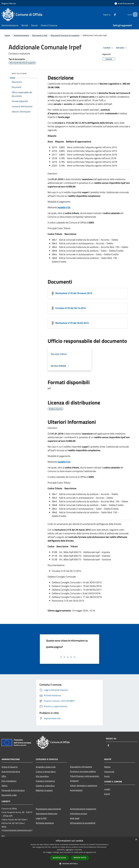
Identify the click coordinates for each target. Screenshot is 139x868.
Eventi (107, 794)
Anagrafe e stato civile (46, 767)
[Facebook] (111, 14)
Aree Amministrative (11, 772)
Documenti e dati (40, 35)
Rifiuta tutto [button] (80, 858)
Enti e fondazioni (9, 781)
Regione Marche (9, 3)
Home (7, 35)
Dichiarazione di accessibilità (83, 823)
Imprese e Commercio (45, 781)
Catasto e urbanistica (45, 786)
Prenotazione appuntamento (48, 809)
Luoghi (107, 789)
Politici (5, 786)
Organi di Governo (10, 767)
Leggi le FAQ (41, 818)
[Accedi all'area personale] (124, 3)
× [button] (136, 840)
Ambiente (74, 781)
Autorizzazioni (76, 790)
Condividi (109, 48)
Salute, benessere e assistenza (84, 785)
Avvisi (107, 776)
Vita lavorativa (42, 776)
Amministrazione (21, 35)
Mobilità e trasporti (44, 790)
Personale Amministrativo (13, 790)
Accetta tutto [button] (59, 858)
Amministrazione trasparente (83, 809)
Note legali (75, 818)
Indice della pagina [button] (19, 73)
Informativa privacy (79, 813)
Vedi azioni (122, 48)
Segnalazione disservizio (47, 813)
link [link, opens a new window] (95, 852)
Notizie (107, 767)
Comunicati (109, 772)
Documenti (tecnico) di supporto (65, 35)
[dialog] (69, 852)
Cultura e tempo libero (46, 772)
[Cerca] (134, 14)
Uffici (4, 776)
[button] (69, 864)
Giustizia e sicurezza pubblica (83, 771)
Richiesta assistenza (45, 823)
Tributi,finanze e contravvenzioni (85, 776)
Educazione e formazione (81, 767)
